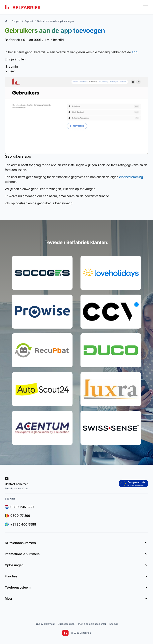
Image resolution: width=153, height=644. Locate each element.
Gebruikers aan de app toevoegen (55, 21)
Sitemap (114, 624)
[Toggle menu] (145, 7)
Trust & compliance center (92, 624)
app (134, 52)
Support (16, 21)
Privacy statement (45, 624)
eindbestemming (131, 177)
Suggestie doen (66, 624)
